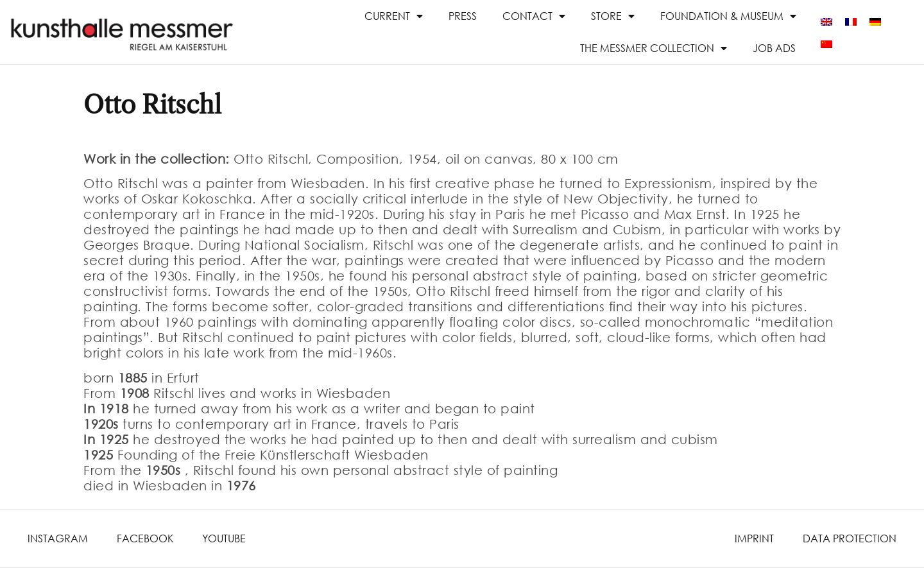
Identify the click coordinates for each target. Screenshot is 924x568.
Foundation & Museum (728, 16)
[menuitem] (826, 21)
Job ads (774, 48)
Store (613, 16)
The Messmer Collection (654, 48)
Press (463, 16)
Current (394, 16)
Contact (534, 16)
